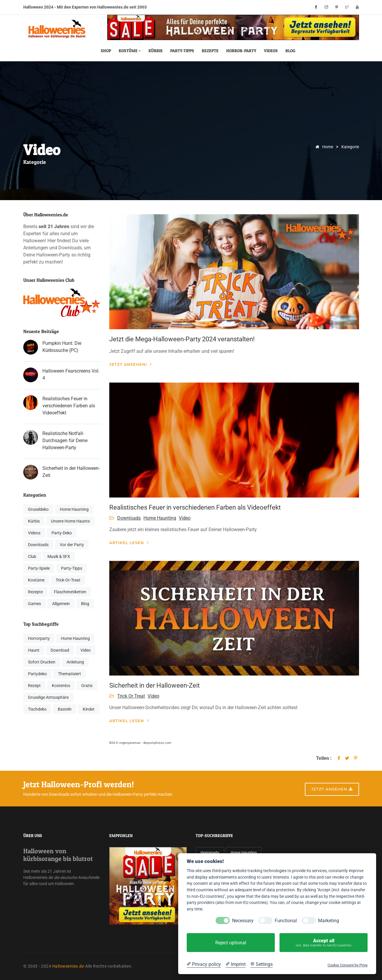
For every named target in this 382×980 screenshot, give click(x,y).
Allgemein (61, 604)
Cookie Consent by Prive (348, 965)
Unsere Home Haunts (70, 521)
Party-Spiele (39, 568)
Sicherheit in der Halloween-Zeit (71, 472)
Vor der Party (72, 545)
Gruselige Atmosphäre (48, 697)
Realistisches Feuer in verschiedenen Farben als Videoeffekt (69, 406)
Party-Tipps (182, 51)
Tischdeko (37, 709)
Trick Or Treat (131, 696)
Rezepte (210, 51)
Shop (106, 51)
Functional (286, 921)
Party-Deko (62, 533)
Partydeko (37, 674)
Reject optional (231, 943)
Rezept (34, 686)
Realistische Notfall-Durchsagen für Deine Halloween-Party (65, 440)
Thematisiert (70, 674)
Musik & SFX (59, 556)
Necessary (243, 921)
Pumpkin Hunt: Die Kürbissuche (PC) (62, 347)
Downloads (38, 545)
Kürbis (156, 51)
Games (34, 604)
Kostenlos (61, 686)
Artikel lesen (129, 542)
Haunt (34, 650)
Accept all (324, 943)
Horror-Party (241, 51)
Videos (271, 51)
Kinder (89, 709)
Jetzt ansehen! (131, 364)
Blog (290, 51)
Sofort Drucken (42, 662)
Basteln (65, 709)
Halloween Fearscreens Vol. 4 (71, 374)
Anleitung (75, 662)
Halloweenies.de (68, 966)
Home (323, 147)
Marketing (329, 921)
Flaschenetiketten (70, 592)
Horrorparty (39, 638)
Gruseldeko (38, 509)
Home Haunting (74, 509)
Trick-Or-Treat (68, 580)
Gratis (87, 686)
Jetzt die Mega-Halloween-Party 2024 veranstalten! (182, 339)
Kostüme (130, 51)
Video (86, 650)
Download (60, 650)
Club (32, 556)
